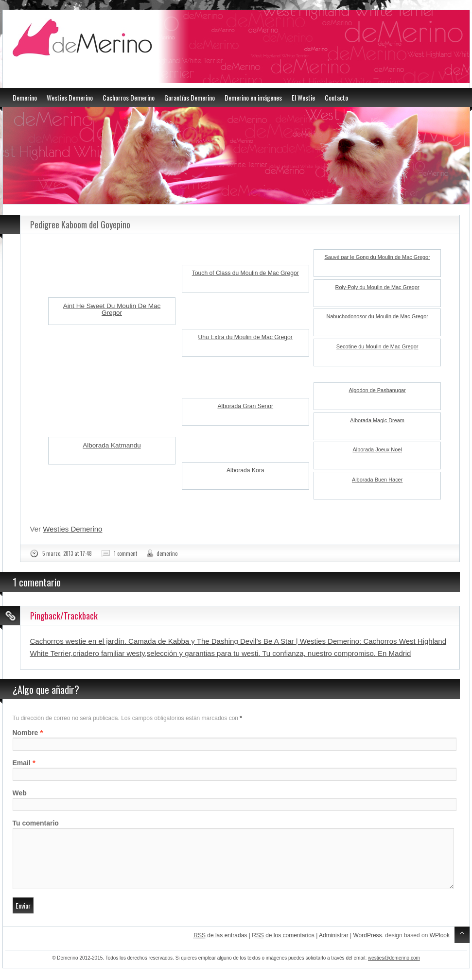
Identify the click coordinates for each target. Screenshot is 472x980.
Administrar (334, 947)
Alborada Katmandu (112, 445)
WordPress (367, 947)
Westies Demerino (70, 97)
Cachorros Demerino (129, 97)
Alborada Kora (245, 470)
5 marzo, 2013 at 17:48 (67, 553)
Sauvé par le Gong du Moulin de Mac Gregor (377, 257)
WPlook (440, 947)
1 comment (125, 553)
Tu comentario (36, 823)
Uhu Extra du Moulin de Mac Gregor (245, 337)
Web (20, 793)
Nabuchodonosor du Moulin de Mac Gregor (377, 316)
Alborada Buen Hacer (377, 480)
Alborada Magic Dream (377, 420)
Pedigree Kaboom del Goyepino (80, 224)
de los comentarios (283, 947)
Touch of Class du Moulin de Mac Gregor (245, 273)
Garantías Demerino (190, 97)
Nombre (26, 733)
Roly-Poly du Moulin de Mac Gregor (377, 287)
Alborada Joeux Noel (377, 449)
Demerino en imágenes (253, 97)
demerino (167, 553)
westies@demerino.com (394, 970)
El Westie (303, 97)
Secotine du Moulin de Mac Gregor (377, 346)
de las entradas (220, 947)
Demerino (25, 97)
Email (22, 763)
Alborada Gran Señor (245, 406)
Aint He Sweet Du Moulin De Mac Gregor (112, 309)
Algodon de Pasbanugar (377, 390)
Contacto (336, 97)
